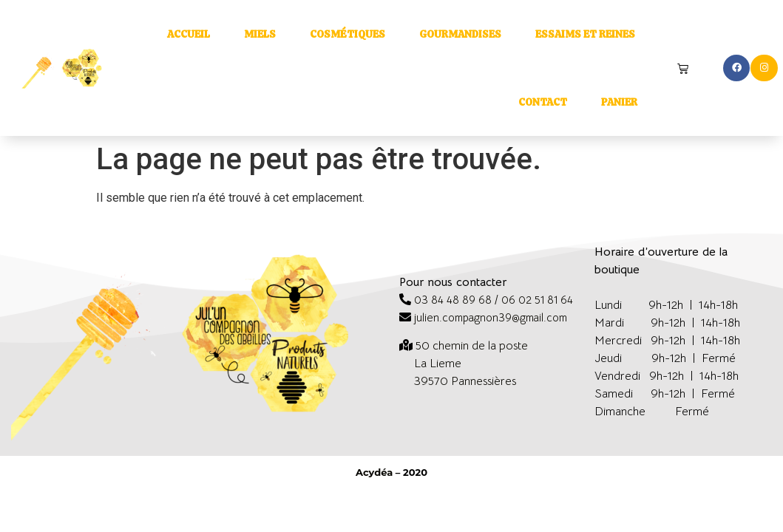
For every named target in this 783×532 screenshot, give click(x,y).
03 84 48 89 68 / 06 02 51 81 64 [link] (494, 300)
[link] (472, 346)
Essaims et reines (585, 34)
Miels (260, 34)
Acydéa (374, 472)
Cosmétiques (348, 34)
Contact (543, 102)
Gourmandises (460, 34)
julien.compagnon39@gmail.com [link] (491, 317)
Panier (619, 102)
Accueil (189, 34)
